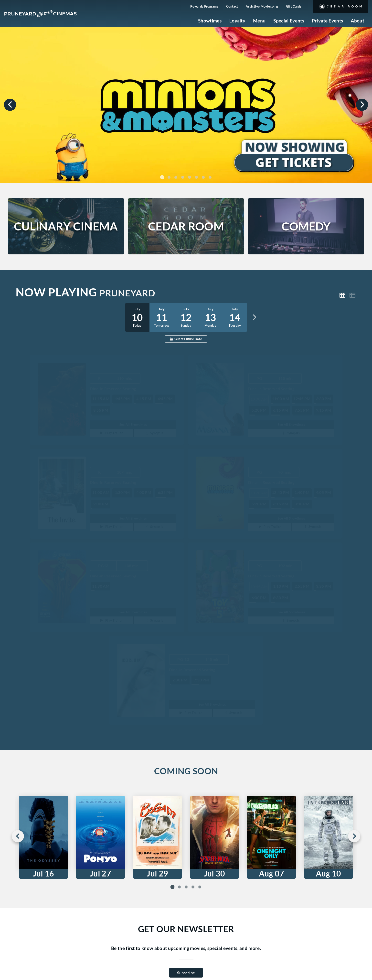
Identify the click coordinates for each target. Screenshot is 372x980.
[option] (162, 317)
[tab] (162, 177)
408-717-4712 (71, 905)
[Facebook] (76, 931)
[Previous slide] (10, 105)
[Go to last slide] (18, 698)
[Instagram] (60, 931)
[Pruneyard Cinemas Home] (41, 13)
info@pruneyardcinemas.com (87, 913)
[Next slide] (362, 105)
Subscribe (186, 834)
